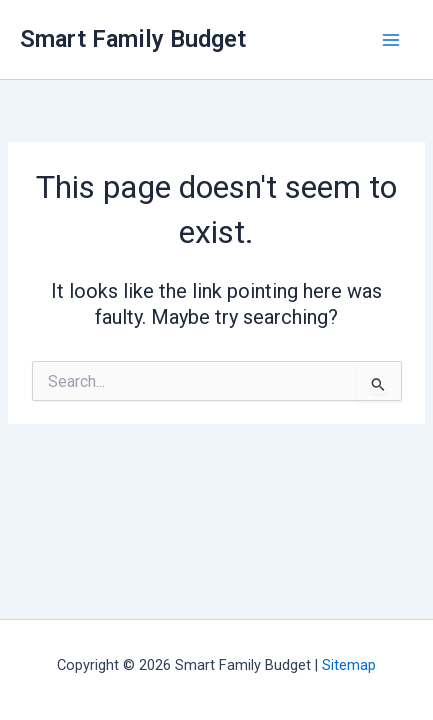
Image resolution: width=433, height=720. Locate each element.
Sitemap (349, 665)
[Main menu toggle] (391, 39)
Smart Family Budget (133, 39)
